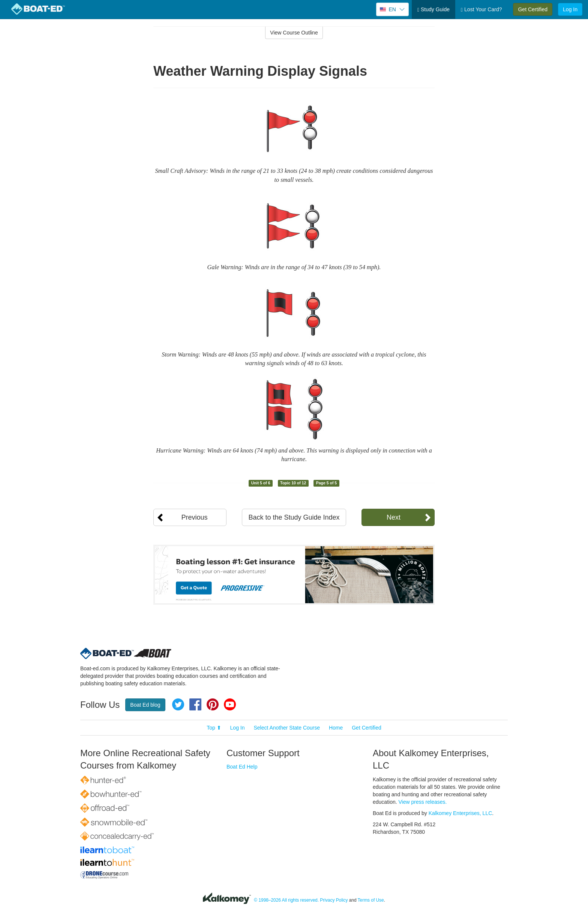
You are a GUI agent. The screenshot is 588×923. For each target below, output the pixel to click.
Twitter (178, 704)
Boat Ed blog (145, 705)
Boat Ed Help (242, 767)
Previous (194, 517)
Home (336, 728)
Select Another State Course (287, 728)
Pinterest (213, 704)
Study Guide (433, 10)
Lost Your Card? (481, 10)
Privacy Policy (334, 900)
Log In (570, 9)
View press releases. (423, 802)
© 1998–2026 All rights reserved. (286, 900)
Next (394, 517)
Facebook (195, 704)
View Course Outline (294, 33)
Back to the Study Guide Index (294, 517)
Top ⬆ (214, 728)
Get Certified (533, 9)
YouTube (230, 704)
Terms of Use (371, 900)
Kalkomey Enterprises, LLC (460, 813)
